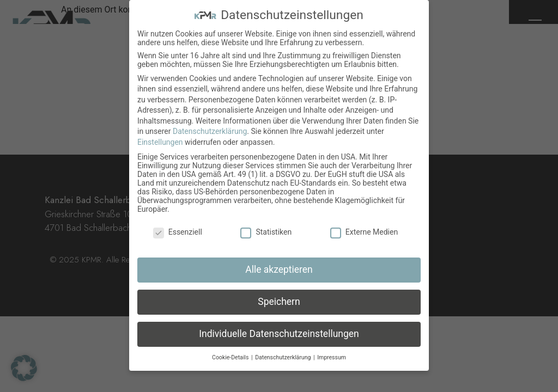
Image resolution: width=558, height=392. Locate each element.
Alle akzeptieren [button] (279, 269)
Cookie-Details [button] (231, 357)
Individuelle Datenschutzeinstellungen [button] (279, 334)
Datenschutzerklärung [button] (284, 357)
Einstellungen (160, 142)
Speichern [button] (279, 302)
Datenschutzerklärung (210, 131)
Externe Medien (364, 232)
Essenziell (178, 232)
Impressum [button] (332, 357)
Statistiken (266, 232)
